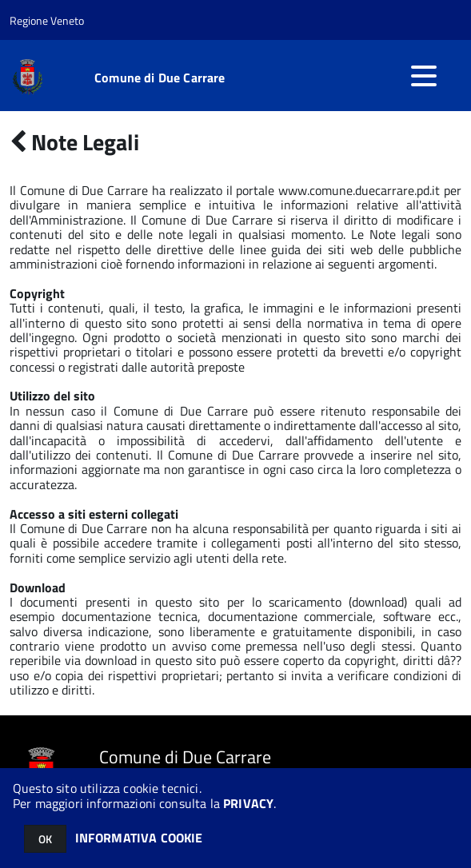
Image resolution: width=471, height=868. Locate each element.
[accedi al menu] (424, 76)
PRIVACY (248, 803)
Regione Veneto (47, 20)
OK (45, 839)
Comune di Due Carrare (160, 78)
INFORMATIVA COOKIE (139, 838)
